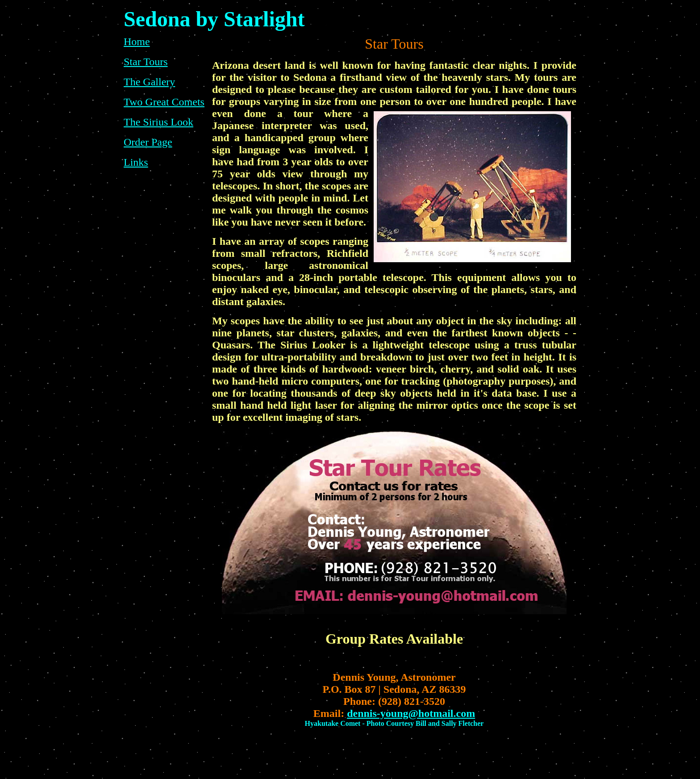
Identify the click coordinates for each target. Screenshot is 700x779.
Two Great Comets (164, 102)
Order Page (148, 142)
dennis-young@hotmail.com (411, 713)
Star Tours (146, 62)
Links (136, 162)
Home (137, 42)
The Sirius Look (158, 122)
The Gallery (149, 82)
